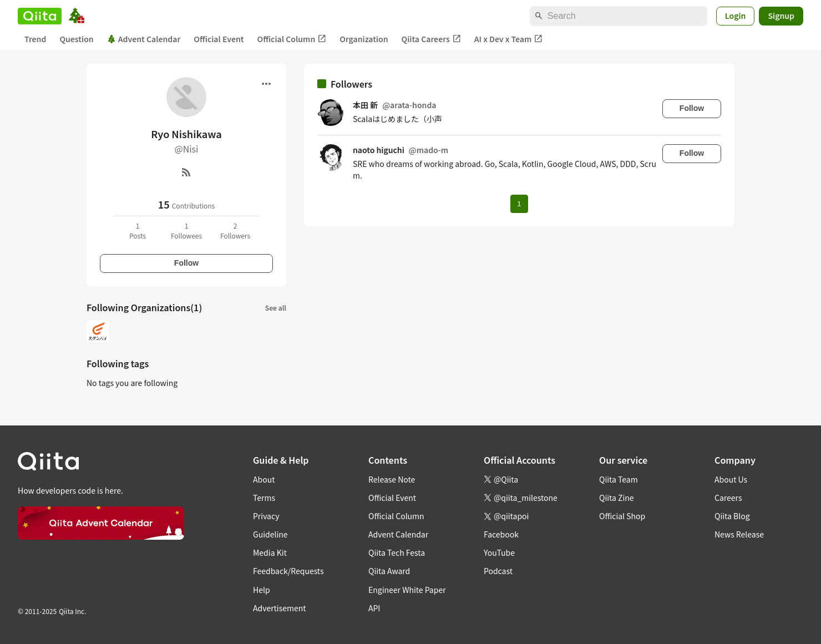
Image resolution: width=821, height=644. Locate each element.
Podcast (498, 571)
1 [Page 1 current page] (519, 204)
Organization (364, 39)
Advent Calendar (144, 39)
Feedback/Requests (288, 571)
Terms (264, 498)
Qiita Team (619, 479)
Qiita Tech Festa (397, 552)
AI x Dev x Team (509, 39)
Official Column (292, 39)
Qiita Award (389, 571)
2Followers (235, 230)
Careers (728, 498)
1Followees (186, 230)
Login (736, 16)
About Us (731, 479)
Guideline (270, 534)
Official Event (219, 39)
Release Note (392, 479)
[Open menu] (266, 84)
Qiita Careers (431, 39)
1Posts (138, 230)
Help (262, 590)
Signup (781, 16)
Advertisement (280, 608)
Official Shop (622, 516)
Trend (35, 39)
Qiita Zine (617, 498)
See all (276, 308)
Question (76, 39)
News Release (739, 534)
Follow (186, 263)
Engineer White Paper (407, 590)
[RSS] (186, 172)
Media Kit (270, 552)
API (374, 608)
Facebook (501, 534)
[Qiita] (40, 16)
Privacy (266, 516)
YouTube (499, 552)
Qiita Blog (732, 516)
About (264, 479)
